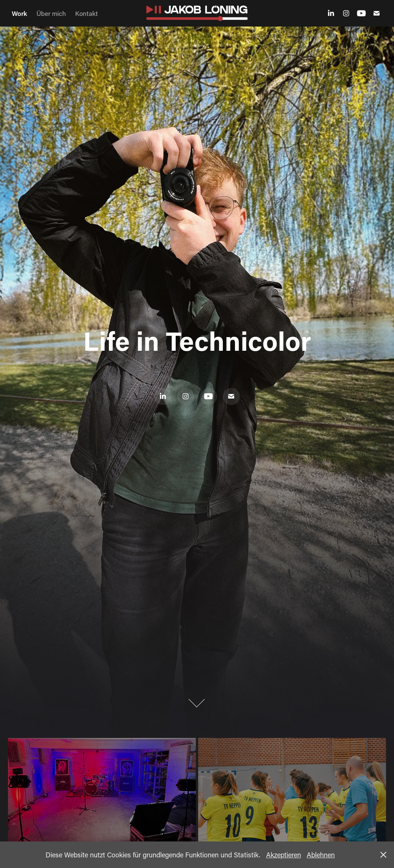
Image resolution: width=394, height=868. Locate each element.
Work (19, 13)
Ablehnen (321, 855)
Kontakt (87, 13)
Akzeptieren (284, 855)
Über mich (51, 13)
